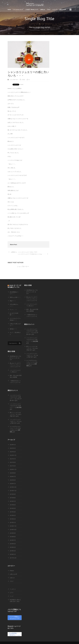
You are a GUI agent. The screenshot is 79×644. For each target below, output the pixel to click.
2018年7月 (13, 540)
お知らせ (43, 10)
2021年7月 (13, 459)
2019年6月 (13, 505)
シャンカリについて (18, 10)
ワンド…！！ (13, 310)
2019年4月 (13, 512)
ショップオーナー (14, 80)
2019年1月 (13, 523)
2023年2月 (13, 452)
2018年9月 (13, 533)
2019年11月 (13, 491)
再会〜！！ (13, 301)
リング (12, 596)
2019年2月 (13, 519)
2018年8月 (13, 537)
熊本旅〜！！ (13, 329)
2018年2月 (13, 551)
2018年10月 (13, 530)
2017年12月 (13, 558)
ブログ (49, 10)
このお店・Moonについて (32, 10)
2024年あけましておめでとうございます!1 (15, 358)
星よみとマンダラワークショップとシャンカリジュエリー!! (15, 365)
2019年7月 (13, 501)
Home (9, 10)
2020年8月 (13, 473)
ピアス (12, 593)
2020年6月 (13, 480)
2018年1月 (13, 554)
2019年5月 (13, 508)
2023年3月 (13, 448)
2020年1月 (13, 484)
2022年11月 (13, 455)
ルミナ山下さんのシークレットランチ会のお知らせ (15, 428)
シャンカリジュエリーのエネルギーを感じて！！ (15, 397)
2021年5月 (13, 462)
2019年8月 (13, 498)
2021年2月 (13, 466)
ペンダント (13, 589)
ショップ (55, 10)
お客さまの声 (62, 10)
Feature (12, 571)
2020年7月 (13, 477)
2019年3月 (13, 515)
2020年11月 (13, 469)
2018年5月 (13, 544)
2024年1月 (13, 445)
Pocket (21, 84)
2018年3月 (13, 547)
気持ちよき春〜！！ (15, 297)
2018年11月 (13, 526)
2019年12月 (13, 487)
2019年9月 (13, 494)
